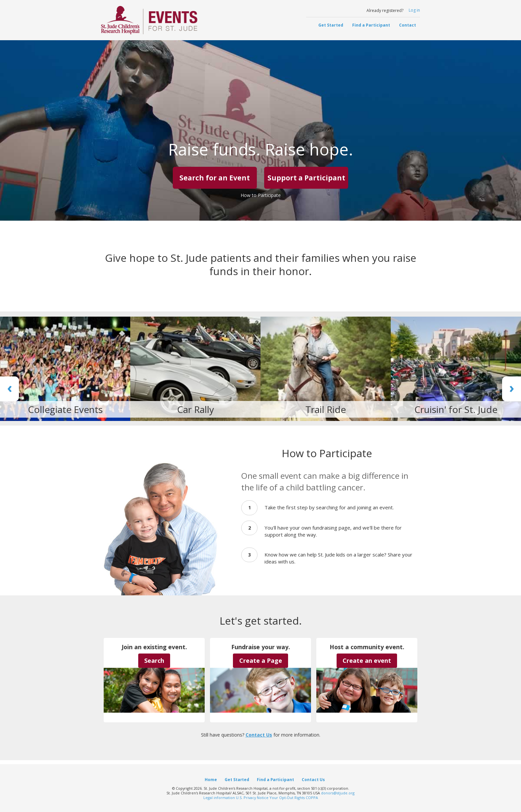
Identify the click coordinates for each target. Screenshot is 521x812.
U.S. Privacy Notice (252, 798)
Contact (408, 25)
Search (154, 660)
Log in (414, 10)
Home (211, 779)
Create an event (367, 660)
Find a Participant (371, 25)
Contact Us (259, 735)
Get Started (331, 25)
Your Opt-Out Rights (287, 798)
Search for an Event (215, 178)
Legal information (219, 798)
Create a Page (261, 660)
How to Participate (261, 195)
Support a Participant (306, 178)
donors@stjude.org (338, 793)
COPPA (312, 798)
